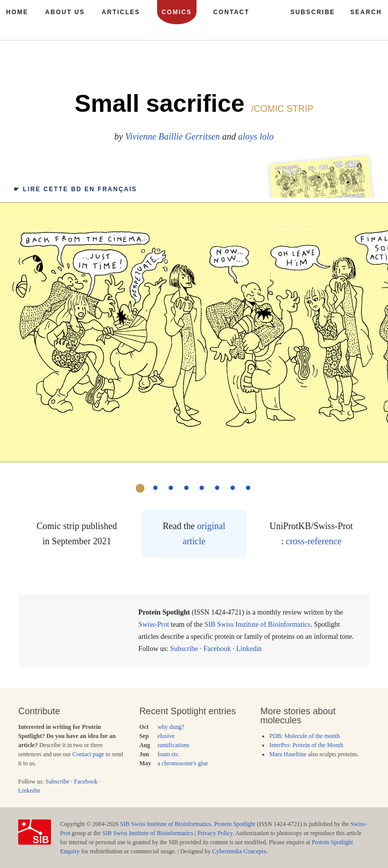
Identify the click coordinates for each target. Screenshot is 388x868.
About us (65, 12)
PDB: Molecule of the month (304, 736)
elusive (166, 736)
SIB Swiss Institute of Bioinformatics (258, 624)
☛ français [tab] (75, 189)
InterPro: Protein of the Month (306, 745)
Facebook (217, 649)
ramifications (174, 745)
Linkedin (249, 649)
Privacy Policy (215, 833)
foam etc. (169, 754)
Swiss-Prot (154, 624)
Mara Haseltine (288, 754)
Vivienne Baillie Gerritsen (173, 137)
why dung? (171, 727)
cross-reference (314, 541)
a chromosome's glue (183, 763)
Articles (121, 12)
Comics (177, 12)
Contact (231, 12)
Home (17, 12)
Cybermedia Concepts (239, 851)
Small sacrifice (160, 103)
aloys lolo (256, 137)
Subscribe (184, 649)
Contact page (88, 754)
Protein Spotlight (235, 824)
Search (366, 12)
